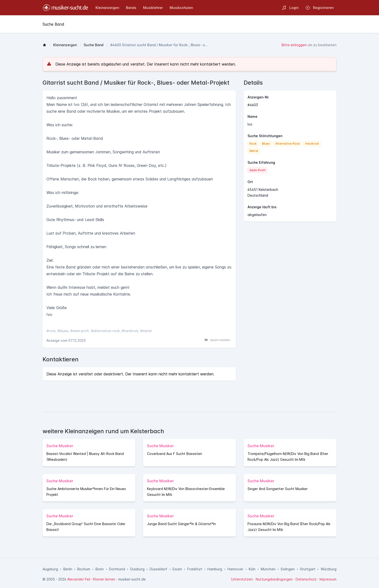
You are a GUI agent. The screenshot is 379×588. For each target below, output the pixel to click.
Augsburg (50, 569)
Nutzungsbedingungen (274, 579)
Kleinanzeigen (65, 45)
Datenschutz (306, 579)
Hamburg (215, 569)
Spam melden (217, 340)
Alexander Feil (79, 579)
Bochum (84, 569)
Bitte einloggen (294, 45)
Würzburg (329, 569)
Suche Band (94, 45)
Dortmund (117, 569)
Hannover (235, 569)
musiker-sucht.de (132, 579)
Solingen (288, 569)
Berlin (68, 569)
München (268, 569)
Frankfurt (195, 569)
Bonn (100, 569)
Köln (252, 569)
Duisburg (137, 569)
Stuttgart (308, 569)
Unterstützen (242, 579)
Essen (177, 569)
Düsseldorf (158, 569)
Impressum (328, 579)
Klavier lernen (104, 579)
